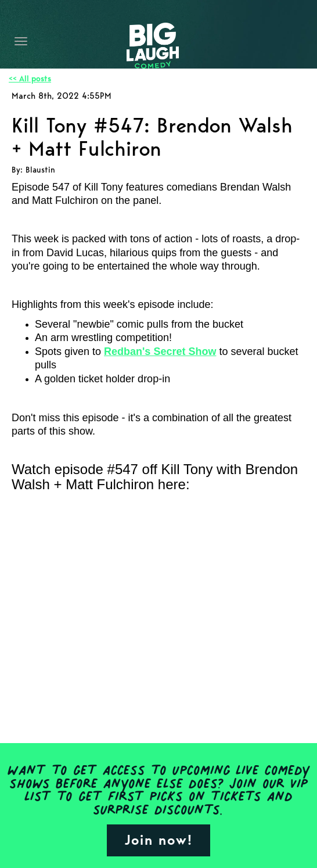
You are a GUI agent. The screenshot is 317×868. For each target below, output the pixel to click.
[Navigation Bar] (21, 41)
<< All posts (30, 79)
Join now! (158, 840)
